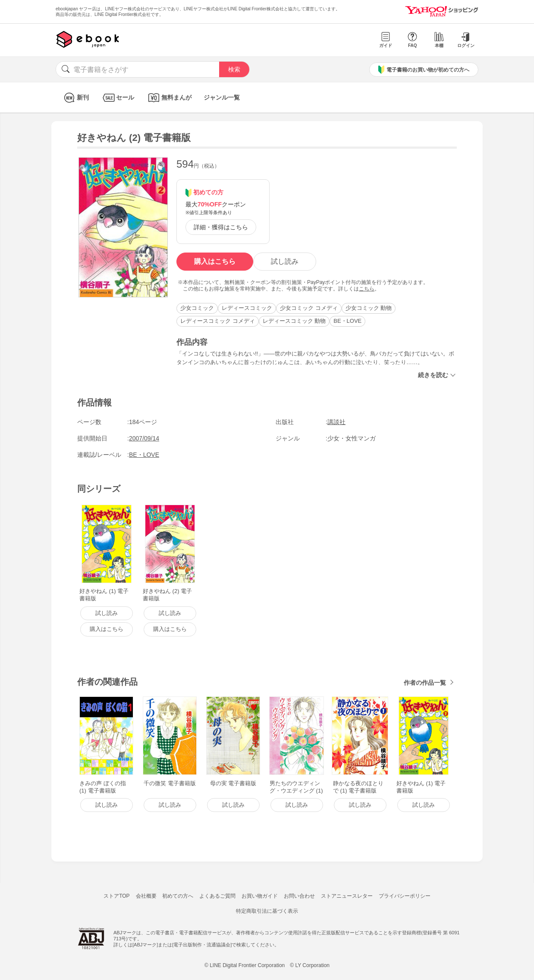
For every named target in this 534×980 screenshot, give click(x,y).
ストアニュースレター (347, 896)
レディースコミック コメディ (218, 321)
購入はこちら (215, 261)
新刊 (75, 98)
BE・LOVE (347, 321)
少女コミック (197, 308)
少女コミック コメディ (309, 308)
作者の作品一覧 (425, 683)
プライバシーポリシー (405, 896)
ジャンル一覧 (222, 97)
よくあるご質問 (217, 896)
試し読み (285, 261)
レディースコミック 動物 (294, 321)
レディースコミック (247, 308)
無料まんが (169, 98)
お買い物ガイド (260, 896)
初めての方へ (178, 896)
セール (118, 98)
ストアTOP (116, 896)
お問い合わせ (299, 896)
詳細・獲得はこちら (221, 227)
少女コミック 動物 (369, 308)
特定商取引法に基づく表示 (267, 911)
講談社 (336, 422)
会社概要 (146, 896)
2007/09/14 (144, 438)
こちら (367, 289)
